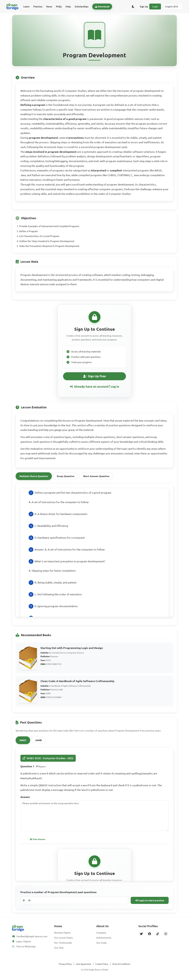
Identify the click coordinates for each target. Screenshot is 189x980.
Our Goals (101, 944)
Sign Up (144, 7)
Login (155, 7)
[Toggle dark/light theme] (133, 7)
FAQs (59, 7)
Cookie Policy (102, 966)
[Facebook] (149, 935)
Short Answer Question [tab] (96, 478)
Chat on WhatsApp (26, 948)
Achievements (104, 939)
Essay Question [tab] (66, 478)
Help (68, 7)
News (49, 7)
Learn (26, 7)
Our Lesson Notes (64, 939)
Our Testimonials (63, 944)
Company (101, 934)
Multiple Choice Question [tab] (34, 478)
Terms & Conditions (121, 966)
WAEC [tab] (23, 742)
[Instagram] (166, 935)
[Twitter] (141, 935)
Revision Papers (63, 934)
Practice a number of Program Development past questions (58, 894)
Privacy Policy (65, 966)
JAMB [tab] (38, 742)
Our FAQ (59, 949)
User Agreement (84, 966)
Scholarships (82, 7)
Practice (38, 7)
